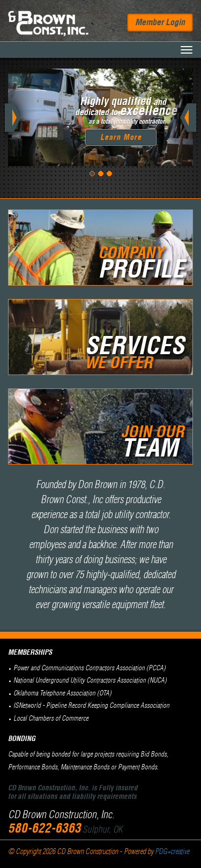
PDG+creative (172, 852)
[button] (22, 117)
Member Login (160, 23)
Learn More (121, 138)
